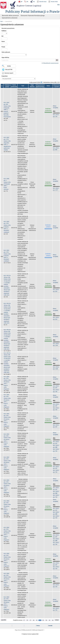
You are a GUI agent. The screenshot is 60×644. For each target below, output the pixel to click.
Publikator (4, 31)
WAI (58, 5)
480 (34, 620)
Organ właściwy (5, 57)
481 (37, 620)
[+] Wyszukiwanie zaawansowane (50, 63)
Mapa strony (18, 630)
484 (46, 620)
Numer (3, 41)
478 (27, 620)
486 (53, 620)
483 (43, 620)
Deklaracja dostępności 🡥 (38, 630)
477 (24, 620)
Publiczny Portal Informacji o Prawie (32, 11)
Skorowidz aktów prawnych (10, 15)
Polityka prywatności (27, 630)
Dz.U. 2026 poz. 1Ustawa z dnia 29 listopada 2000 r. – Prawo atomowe (7, 184)
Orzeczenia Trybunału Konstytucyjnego (33, 15)
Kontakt (50, 626)
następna (57, 620)
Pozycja (3, 47)
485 (50, 620)
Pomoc (38, 626)
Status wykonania (6, 52)
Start (2, 21)
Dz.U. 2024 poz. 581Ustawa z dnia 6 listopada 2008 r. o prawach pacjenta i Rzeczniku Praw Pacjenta (7, 110)
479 (30, 620)
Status (48, 86)
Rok (2, 36)
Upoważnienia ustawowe (10, 18)
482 (40, 620)
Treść (23, 86)
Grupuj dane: (5, 76)
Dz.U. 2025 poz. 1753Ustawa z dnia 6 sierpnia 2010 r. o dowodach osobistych (7, 227)
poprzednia (4, 620)
